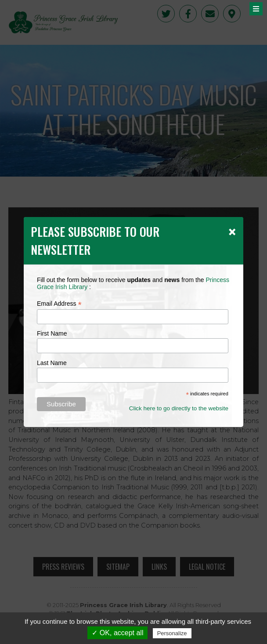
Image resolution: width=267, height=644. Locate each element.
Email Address (59, 304)
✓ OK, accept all (117, 633)
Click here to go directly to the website (179, 408)
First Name (52, 333)
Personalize (172, 633)
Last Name (52, 363)
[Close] (232, 232)
